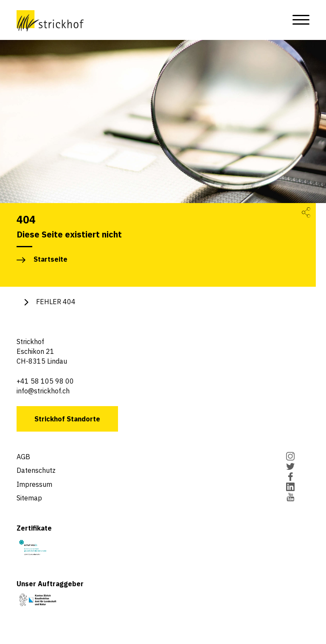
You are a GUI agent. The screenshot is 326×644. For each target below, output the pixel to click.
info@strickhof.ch (43, 391)
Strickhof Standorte (67, 419)
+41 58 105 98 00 (45, 381)
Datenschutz (36, 470)
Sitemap (29, 498)
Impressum (34, 484)
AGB (23, 457)
